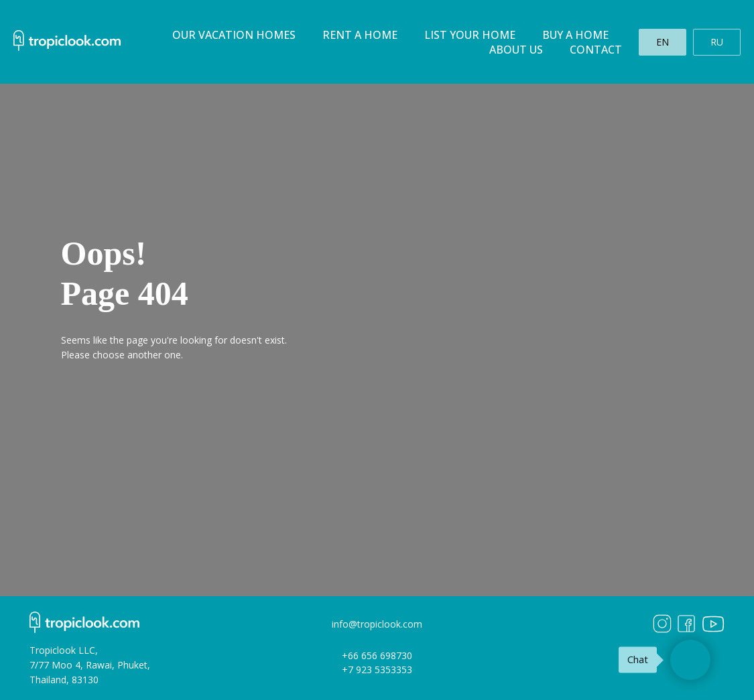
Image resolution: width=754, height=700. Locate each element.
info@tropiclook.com (377, 624)
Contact (596, 50)
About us (516, 50)
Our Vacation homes (234, 35)
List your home (470, 35)
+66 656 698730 (377, 655)
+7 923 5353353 (377, 670)
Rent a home (360, 35)
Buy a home (575, 35)
